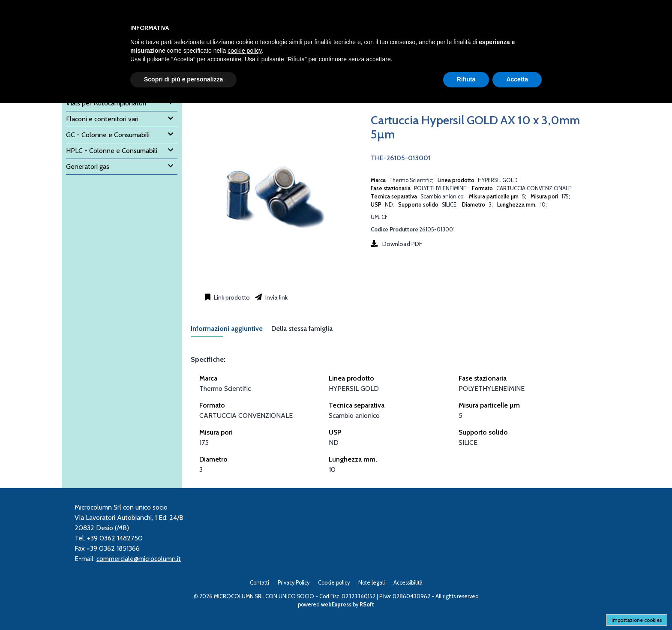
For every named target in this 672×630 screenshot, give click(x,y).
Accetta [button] (517, 79)
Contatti (259, 583)
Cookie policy (334, 583)
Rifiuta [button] (466, 79)
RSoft (367, 604)
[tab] (231, 331)
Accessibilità (408, 583)
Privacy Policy (294, 583)
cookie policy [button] (244, 51)
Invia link (276, 297)
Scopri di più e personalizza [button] (183, 79)
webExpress (336, 604)
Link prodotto (231, 297)
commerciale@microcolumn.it (139, 559)
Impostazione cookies (637, 620)
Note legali (372, 583)
